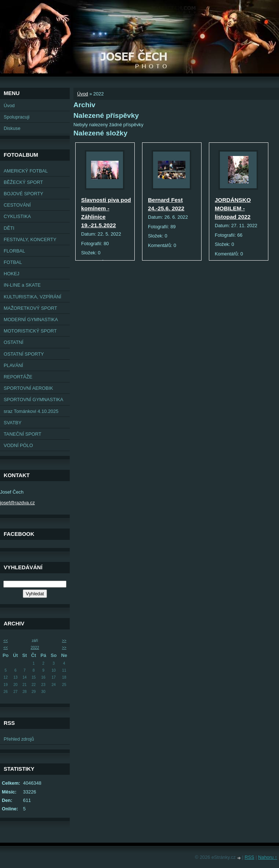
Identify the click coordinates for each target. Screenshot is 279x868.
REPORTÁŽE (18, 377)
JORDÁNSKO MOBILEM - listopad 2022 (233, 208)
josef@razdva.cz (17, 503)
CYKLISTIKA (17, 216)
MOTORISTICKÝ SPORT (30, 331)
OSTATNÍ (14, 342)
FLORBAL (14, 251)
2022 (35, 648)
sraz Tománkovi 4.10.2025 (31, 411)
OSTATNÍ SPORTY (24, 354)
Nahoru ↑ (268, 857)
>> (64, 641)
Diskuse (12, 128)
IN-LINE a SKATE (22, 285)
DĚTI (9, 228)
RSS (249, 857)
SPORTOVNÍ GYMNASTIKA (33, 400)
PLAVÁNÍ (13, 365)
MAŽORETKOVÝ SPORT (30, 308)
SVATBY (13, 423)
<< (6, 641)
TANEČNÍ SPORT (23, 434)
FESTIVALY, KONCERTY (30, 239)
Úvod (9, 106)
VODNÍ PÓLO (18, 445)
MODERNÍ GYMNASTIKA (31, 319)
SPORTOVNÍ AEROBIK (28, 388)
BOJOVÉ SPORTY (23, 194)
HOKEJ (12, 274)
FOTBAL (13, 262)
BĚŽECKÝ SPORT (23, 182)
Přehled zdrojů (19, 739)
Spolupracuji (17, 117)
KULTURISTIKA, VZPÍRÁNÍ (32, 297)
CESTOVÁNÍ (17, 205)
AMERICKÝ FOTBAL (26, 171)
